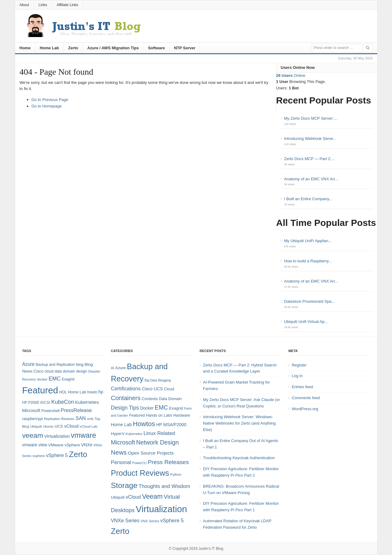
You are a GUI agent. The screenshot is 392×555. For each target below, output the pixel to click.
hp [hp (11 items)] (101, 392)
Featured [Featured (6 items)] (137, 415)
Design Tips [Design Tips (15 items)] (125, 408)
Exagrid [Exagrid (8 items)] (68, 379)
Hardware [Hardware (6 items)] (182, 415)
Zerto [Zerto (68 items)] (78, 454)
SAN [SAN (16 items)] (81, 418)
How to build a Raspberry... (308, 261)
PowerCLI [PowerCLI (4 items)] (139, 463)
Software (156, 48)
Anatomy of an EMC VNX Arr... (311, 179)
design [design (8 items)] (82, 371)
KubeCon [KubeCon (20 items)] (63, 402)
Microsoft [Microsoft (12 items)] (31, 411)
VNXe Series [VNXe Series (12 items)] (125, 520)
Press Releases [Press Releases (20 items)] (168, 462)
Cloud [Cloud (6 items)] (169, 389)
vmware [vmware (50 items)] (83, 435)
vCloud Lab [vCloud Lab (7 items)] (89, 426)
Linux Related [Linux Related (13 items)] (159, 433)
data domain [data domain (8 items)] (65, 371)
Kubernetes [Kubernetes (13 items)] (87, 402)
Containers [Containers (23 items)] (126, 398)
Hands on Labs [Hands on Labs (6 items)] (159, 415)
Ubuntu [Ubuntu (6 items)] (48, 426)
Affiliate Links (67, 5)
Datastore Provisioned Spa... (309, 301)
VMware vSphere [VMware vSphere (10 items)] (64, 445)
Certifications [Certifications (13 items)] (126, 389)
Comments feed (306, 398)
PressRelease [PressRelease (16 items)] (76, 410)
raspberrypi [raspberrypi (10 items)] (32, 419)
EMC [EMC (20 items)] (55, 379)
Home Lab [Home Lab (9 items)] (77, 392)
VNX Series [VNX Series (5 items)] (150, 521)
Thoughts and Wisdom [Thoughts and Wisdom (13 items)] (164, 486)
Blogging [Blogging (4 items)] (165, 380)
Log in (297, 376)
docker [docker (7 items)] (42, 379)
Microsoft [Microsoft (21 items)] (123, 442)
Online (291, 75)
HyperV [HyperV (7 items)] (118, 434)
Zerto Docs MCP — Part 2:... (309, 159)
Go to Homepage (47, 106)
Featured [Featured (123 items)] (40, 390)
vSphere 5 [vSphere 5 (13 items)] (172, 521)
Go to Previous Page (50, 100)
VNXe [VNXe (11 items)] (87, 445)
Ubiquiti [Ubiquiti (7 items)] (36, 426)
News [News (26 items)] (119, 452)
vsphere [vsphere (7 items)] (39, 456)
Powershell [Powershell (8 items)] (50, 411)
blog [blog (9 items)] (80, 364)
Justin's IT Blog (211, 549)
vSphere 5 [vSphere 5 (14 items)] (57, 455)
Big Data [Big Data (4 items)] (151, 380)
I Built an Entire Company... (308, 199)
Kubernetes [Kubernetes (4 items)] (134, 434)
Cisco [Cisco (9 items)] (39, 371)
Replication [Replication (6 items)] (52, 419)
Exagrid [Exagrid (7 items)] (176, 408)
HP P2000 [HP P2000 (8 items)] (30, 403)
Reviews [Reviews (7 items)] (68, 419)
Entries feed (302, 387)
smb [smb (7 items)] (90, 419)
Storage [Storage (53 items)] (124, 485)
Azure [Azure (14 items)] (28, 364)
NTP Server (185, 48)
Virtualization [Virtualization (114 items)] (161, 509)
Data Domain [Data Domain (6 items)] (170, 399)
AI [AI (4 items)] (112, 368)
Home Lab (49, 48)
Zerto (73, 48)
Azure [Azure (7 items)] (121, 368)
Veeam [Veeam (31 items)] (152, 496)
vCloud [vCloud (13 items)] (71, 426)
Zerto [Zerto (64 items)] (120, 531)
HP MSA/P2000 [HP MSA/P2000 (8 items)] (171, 425)
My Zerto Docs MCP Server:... (311, 118)
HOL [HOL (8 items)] (63, 392)
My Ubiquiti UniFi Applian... (308, 241)
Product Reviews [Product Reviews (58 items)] (140, 473)
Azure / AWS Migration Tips (113, 48)
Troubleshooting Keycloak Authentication (239, 458)
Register (299, 365)
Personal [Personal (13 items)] (121, 462)
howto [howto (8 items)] (92, 392)
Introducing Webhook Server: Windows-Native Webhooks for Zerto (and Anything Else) (239, 423)
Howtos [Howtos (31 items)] (144, 424)
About (24, 5)
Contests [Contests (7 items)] (150, 399)
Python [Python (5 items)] (176, 474)
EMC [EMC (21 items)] (161, 407)
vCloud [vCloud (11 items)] (133, 497)
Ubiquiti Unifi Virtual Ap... (306, 322)
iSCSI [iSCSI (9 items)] (45, 402)
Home (25, 48)
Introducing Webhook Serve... (310, 139)
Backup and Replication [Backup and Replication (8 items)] (55, 365)
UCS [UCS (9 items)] (59, 426)
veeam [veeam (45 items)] (33, 435)
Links (43, 5)
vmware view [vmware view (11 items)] (35, 445)
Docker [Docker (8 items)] (147, 408)
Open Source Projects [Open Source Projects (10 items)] (151, 453)
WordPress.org (305, 409)
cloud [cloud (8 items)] (49, 371)
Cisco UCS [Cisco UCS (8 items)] (152, 389)
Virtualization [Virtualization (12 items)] (57, 436)
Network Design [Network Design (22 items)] (157, 442)
